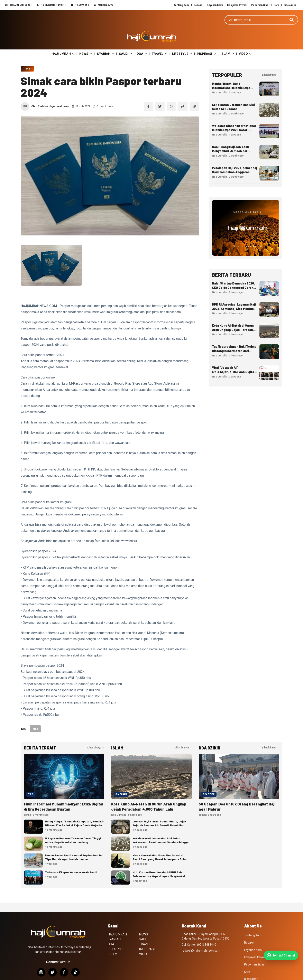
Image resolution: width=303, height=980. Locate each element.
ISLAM (224, 40)
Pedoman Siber (260, 5)
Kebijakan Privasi (237, 5)
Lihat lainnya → (271, 62)
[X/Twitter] (53, 959)
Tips (27, 55)
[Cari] (292, 23)
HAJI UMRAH (66, 40)
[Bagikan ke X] (160, 93)
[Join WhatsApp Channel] (281, 955)
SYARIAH (107, 40)
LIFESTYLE (181, 40)
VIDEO (242, 40)
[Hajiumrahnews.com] (151, 23)
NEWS (88, 40)
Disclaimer (290, 5)
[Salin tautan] (194, 93)
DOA (142, 40)
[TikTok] (75, 959)
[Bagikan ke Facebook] (148, 93)
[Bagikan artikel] (183, 93)
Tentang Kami (181, 5)
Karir (277, 5)
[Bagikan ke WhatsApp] (171, 93)
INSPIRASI (204, 40)
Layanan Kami (215, 5)
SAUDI (126, 40)
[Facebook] (64, 959)
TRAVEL (159, 40)
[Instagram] (41, 959)
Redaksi (198, 5)
